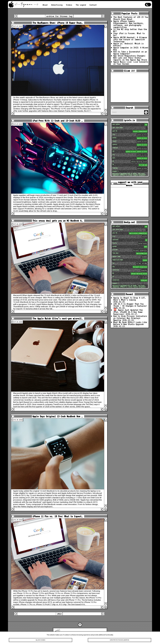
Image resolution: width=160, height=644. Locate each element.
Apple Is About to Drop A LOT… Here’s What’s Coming (130, 299)
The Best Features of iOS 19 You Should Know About (131, 18)
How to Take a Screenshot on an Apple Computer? (130, 53)
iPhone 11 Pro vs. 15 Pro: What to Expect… (58, 516)
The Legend (81, 5)
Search (146, 112)
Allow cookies (40, 640)
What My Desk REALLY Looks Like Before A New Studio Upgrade (130, 323)
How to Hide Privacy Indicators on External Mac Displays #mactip (130, 318)
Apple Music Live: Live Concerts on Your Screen (131, 63)
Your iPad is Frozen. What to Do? (129, 34)
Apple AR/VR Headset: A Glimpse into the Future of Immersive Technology (130, 39)
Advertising (57, 5)
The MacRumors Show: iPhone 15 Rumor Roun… (58, 23)
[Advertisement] (130, 88)
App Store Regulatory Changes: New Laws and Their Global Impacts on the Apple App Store (130, 58)
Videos (69, 5)
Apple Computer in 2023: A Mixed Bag (131, 49)
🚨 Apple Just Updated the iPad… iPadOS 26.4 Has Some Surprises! (128, 312)
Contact (93, 5)
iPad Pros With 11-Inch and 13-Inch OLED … (58, 121)
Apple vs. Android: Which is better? (128, 44)
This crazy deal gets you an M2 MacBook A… (58, 221)
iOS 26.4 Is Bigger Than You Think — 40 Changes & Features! (130, 305)
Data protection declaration (119, 640)
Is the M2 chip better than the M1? (130, 30)
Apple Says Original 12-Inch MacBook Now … (58, 416)
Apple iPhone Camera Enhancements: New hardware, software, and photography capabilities (128, 24)
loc (130, 152)
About (45, 5)
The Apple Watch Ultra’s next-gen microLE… (58, 318)
